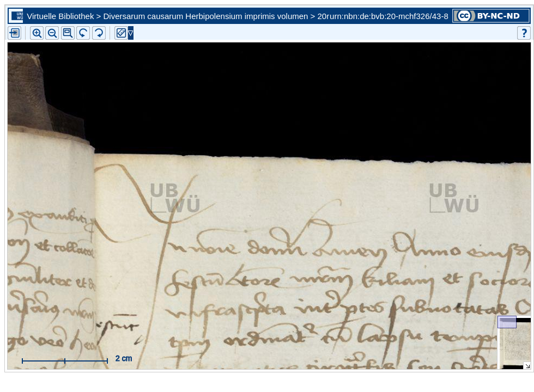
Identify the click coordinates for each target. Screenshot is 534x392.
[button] (68, 33)
